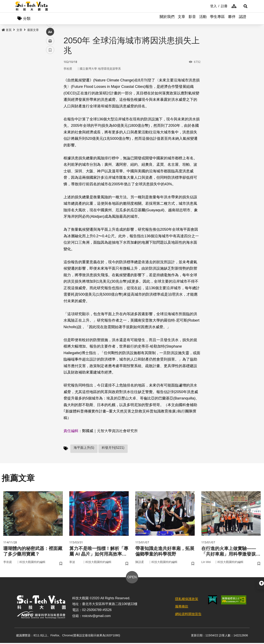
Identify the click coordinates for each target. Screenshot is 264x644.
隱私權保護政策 (187, 600)
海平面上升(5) (84, 448)
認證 (243, 19)
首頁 (7, 30)
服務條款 (182, 608)
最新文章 (33, 30)
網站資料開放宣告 (188, 615)
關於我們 (167, 19)
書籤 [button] (50, 124)
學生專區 (217, 19)
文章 (181, 19)
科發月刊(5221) (113, 448)
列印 (50, 115)
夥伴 (232, 19)
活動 (203, 19)
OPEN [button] (132, 578)
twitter (50, 88)
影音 (192, 19)
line (49, 97)
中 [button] (50, 106)
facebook (50, 79)
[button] (243, 6)
